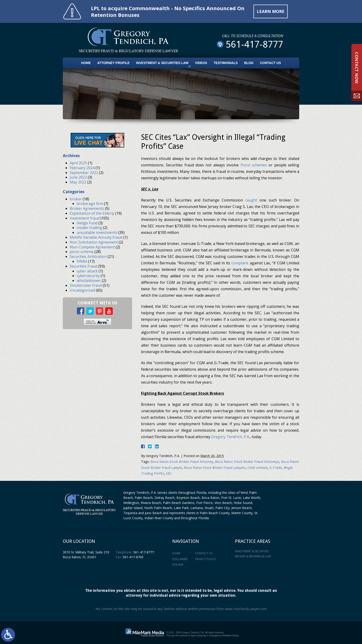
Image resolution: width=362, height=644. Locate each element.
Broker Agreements (87, 208)
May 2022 (78, 182)
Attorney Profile (113, 63)
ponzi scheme (82, 252)
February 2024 (82, 168)
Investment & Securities (252, 551)
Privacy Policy (206, 559)
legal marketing (198, 636)
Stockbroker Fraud (86, 285)
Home (86, 63)
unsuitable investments (97, 232)
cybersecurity (88, 276)
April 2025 (78, 163)
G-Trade (276, 468)
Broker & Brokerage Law (253, 556)
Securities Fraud (84, 266)
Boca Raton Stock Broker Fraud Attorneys (247, 462)
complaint (240, 263)
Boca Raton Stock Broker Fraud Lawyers (215, 468)
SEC (169, 473)
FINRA (82, 261)
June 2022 (78, 177)
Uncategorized (82, 290)
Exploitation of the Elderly (92, 213)
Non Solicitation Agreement (94, 242)
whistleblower (89, 281)
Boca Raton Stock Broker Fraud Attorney (182, 462)
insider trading (89, 228)
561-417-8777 (144, 552)
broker (76, 199)
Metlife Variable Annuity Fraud (96, 237)
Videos (201, 63)
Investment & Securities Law (162, 63)
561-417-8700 (133, 557)
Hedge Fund (87, 223)
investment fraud (85, 218)
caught (251, 200)
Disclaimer (180, 559)
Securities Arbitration (88, 256)
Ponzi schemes (254, 165)
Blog (249, 63)
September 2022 (84, 173)
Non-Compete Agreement (92, 247)
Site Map (178, 565)
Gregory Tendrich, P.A (230, 437)
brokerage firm (90, 204)
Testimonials (226, 63)
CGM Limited (257, 468)
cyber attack (87, 271)
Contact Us (270, 63)
